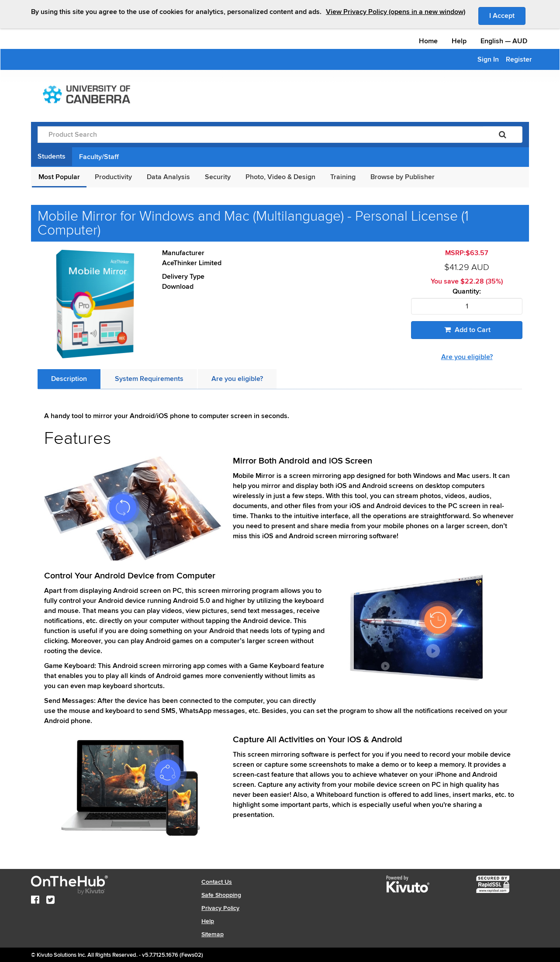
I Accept (507, 15)
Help (459, 41)
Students (52, 156)
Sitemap (213, 934)
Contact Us (217, 882)
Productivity (113, 177)
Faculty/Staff (99, 157)
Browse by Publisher (403, 177)
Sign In (488, 59)
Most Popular (59, 177)
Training (343, 177)
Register (519, 59)
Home (428, 41)
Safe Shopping (221, 895)
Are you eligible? (467, 357)
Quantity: (467, 292)
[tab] (69, 379)
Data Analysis (168, 177)
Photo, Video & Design (280, 177)
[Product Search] (260, 135)
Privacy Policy (220, 908)
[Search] (503, 135)
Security (218, 177)
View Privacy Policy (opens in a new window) (396, 12)
